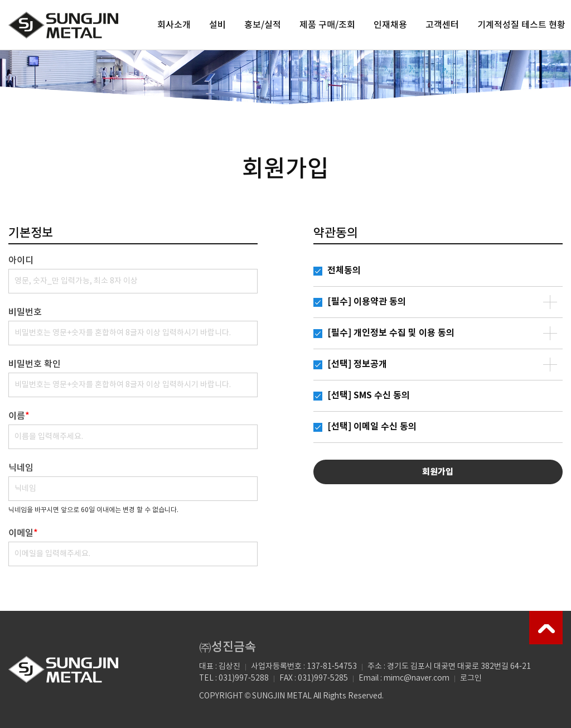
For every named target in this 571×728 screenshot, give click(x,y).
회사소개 (174, 25)
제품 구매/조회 (327, 25)
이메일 (23, 533)
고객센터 (442, 25)
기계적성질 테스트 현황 (521, 25)
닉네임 (21, 468)
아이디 (21, 261)
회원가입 (438, 472)
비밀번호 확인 (35, 364)
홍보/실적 (263, 25)
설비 (217, 25)
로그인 (471, 678)
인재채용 (390, 25)
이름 (19, 416)
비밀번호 (25, 312)
